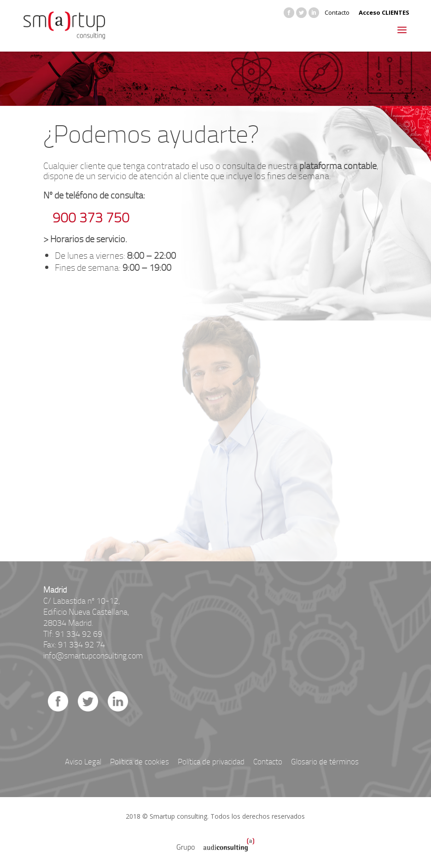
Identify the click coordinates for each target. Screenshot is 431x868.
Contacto (337, 12)
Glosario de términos (325, 761)
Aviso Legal (83, 761)
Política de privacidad (211, 761)
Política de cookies (140, 761)
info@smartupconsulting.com (93, 655)
